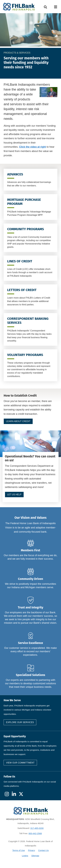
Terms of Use (19, 850)
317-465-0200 (37, 828)
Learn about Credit (18, 421)
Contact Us (43, 850)
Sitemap (35, 856)
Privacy (32, 850)
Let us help (14, 495)
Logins (25, 856)
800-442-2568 (35, 833)
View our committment (20, 763)
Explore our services (20, 722)
